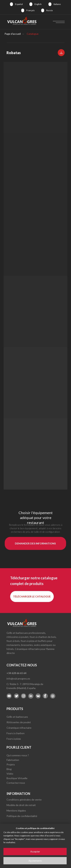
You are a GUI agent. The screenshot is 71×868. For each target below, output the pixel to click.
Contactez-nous (16, 783)
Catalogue (33, 34)
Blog (9, 769)
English (38, 4)
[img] (11, 4)
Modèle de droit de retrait (21, 805)
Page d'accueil (13, 34)
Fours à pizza (14, 739)
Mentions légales (16, 811)
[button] (61, 53)
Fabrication (13, 760)
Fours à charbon (16, 733)
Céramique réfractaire (19, 728)
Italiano (57, 4)
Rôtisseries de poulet (19, 722)
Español (19, 4)
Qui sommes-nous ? (18, 755)
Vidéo (10, 774)
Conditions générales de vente (24, 800)
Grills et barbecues (17, 717)
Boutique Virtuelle (17, 778)
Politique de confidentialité (22, 816)
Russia (49, 10)
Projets (11, 764)
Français (31, 10)
